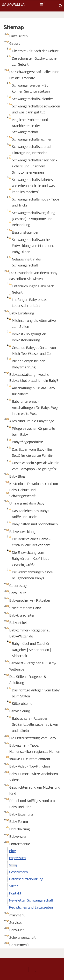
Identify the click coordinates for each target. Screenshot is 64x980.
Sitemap (13, 865)
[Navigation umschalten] (41, 5)
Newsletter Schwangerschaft (31, 900)
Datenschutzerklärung (26, 879)
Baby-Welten (13, 4)
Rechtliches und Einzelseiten (31, 907)
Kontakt (15, 893)
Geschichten (18, 872)
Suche (14, 886)
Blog (12, 851)
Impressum (17, 858)
